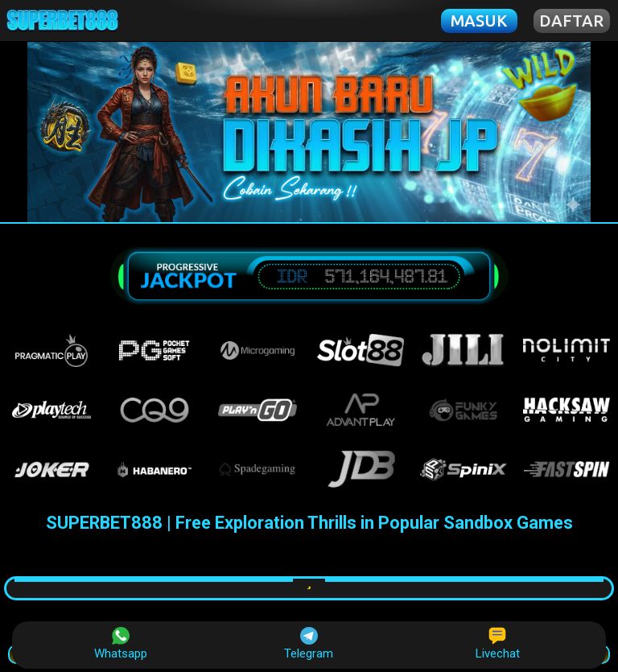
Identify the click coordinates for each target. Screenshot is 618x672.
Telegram (309, 644)
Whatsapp (121, 644)
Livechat (498, 644)
